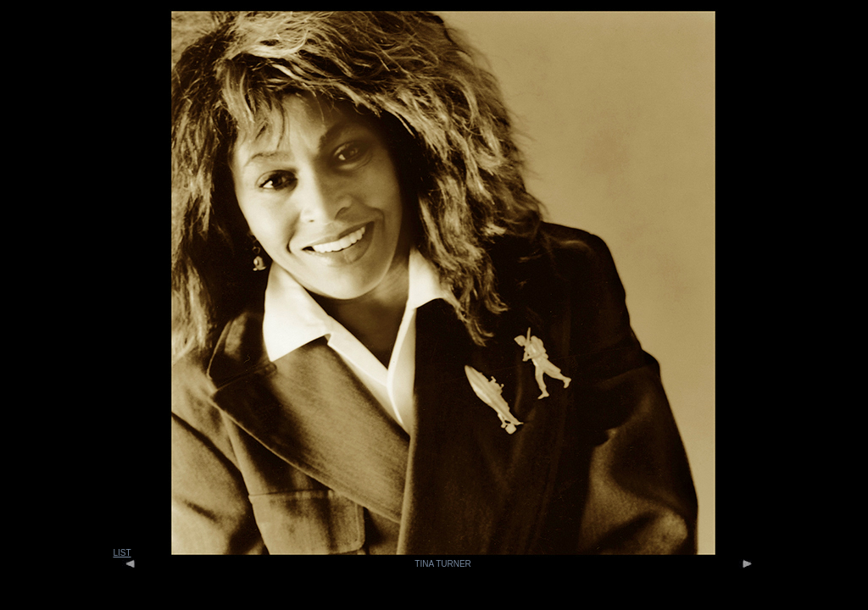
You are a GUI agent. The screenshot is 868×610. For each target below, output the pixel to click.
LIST (122, 553)
